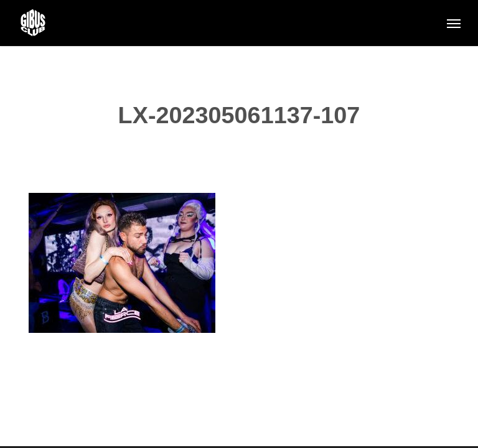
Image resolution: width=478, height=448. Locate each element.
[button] (454, 23)
